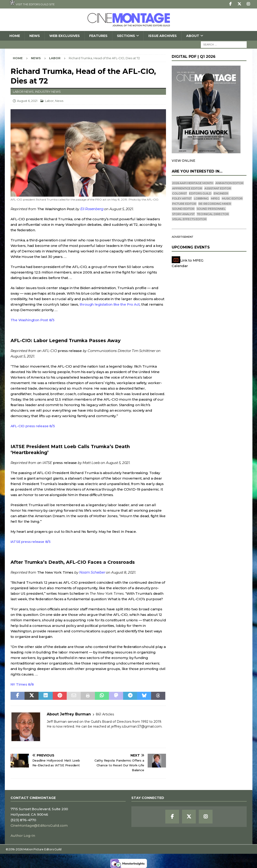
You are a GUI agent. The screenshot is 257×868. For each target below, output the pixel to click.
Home (15, 36)
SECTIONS (126, 36)
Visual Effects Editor (189, 219)
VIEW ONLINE (184, 161)
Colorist (180, 193)
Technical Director (213, 214)
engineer (221, 193)
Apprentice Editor (187, 188)
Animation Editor (229, 183)
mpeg (215, 198)
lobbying (201, 198)
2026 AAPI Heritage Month (193, 183)
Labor (49, 101)
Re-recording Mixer (215, 204)
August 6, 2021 (27, 101)
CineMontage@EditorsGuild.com (39, 825)
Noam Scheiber (92, 572)
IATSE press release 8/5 (30, 542)
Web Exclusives (65, 36)
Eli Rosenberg (92, 209)
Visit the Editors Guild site (32, 3)
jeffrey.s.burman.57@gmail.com (136, 726)
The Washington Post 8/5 (32, 320)
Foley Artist (182, 198)
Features (98, 36)
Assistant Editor (218, 188)
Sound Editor (183, 209)
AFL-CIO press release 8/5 (33, 426)
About (193, 36)
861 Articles (105, 714)
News (35, 36)
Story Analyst (183, 214)
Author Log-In (23, 836)
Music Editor (232, 198)
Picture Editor (184, 204)
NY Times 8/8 (22, 684)
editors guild (200, 193)
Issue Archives (163, 36)
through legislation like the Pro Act (110, 304)
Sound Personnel (211, 209)
